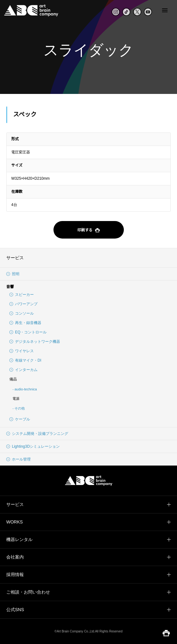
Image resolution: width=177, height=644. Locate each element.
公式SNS (15, 610)
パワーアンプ (23, 304)
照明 (13, 274)
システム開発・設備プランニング (37, 434)
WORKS (15, 522)
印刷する (88, 230)
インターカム (23, 370)
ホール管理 (18, 459)
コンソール (22, 313)
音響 (10, 287)
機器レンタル (19, 539)
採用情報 (15, 574)
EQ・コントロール (28, 332)
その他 (20, 408)
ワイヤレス (22, 351)
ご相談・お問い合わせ (28, 592)
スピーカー (22, 295)
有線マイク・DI (25, 360)
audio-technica (26, 389)
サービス (15, 258)
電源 (16, 399)
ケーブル (20, 419)
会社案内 (15, 557)
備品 (13, 379)
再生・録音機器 (25, 323)
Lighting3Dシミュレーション (33, 446)
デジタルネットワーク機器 (35, 342)
